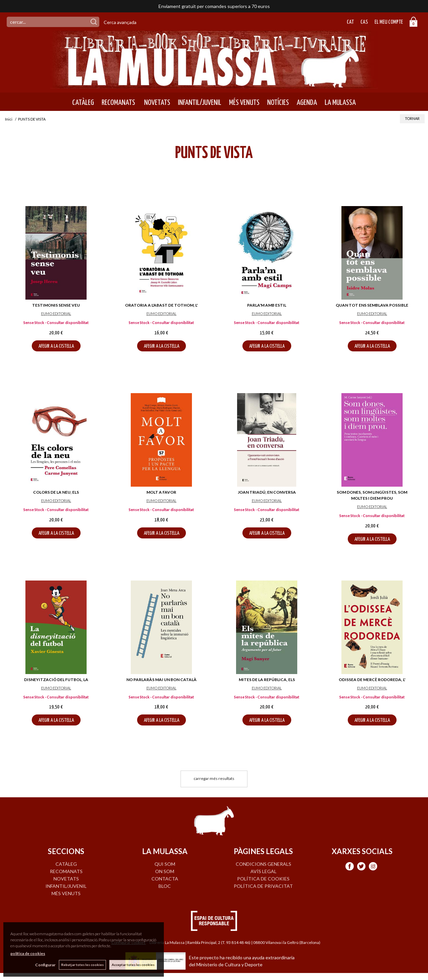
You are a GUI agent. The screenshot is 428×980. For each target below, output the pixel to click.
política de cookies (28, 953)
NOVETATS (156, 103)
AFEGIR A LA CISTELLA (56, 346)
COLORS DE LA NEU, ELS (56, 492)
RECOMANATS (118, 103)
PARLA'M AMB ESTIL (267, 305)
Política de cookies (263, 879)
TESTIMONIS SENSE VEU (56, 305)
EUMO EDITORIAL (56, 313)
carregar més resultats (214, 778)
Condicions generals (263, 864)
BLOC (165, 886)
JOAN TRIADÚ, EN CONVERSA (267, 492)
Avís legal (263, 871)
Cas (364, 22)
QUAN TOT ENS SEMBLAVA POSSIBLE (372, 305)
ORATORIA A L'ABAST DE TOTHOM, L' (161, 305)
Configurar (45, 965)
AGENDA (307, 103)
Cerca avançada (120, 22)
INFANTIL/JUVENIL (200, 103)
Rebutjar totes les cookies (82, 965)
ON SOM (165, 871)
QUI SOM (165, 864)
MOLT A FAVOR (161, 492)
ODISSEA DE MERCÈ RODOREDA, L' (372, 680)
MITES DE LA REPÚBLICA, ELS (267, 680)
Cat (350, 22)
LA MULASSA (340, 103)
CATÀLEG (83, 103)
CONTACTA (165, 879)
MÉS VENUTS (244, 103)
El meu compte (389, 22)
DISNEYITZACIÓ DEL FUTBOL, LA (56, 680)
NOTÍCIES (278, 103)
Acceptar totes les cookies (133, 965)
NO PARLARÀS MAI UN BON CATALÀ (162, 680)
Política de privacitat (263, 886)
